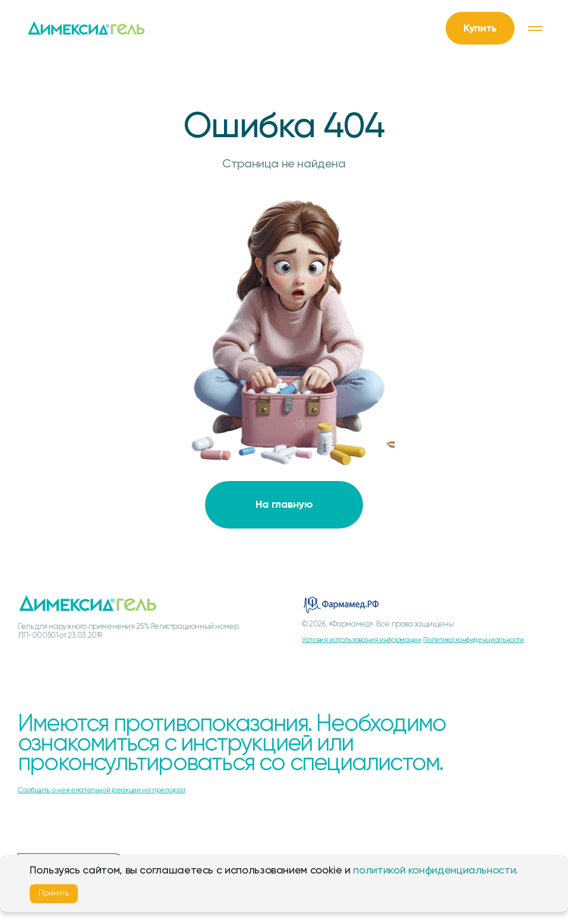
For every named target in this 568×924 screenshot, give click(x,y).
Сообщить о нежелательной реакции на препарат (102, 790)
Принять (54, 893)
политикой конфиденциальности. (436, 871)
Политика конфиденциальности (473, 640)
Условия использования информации (361, 640)
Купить (480, 29)
